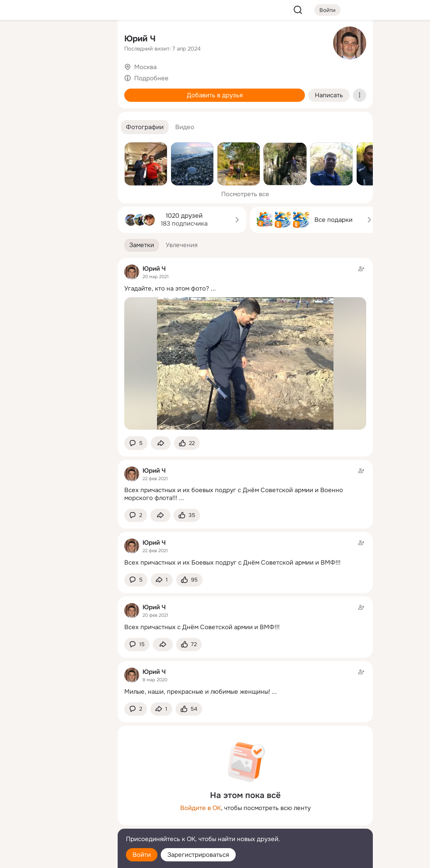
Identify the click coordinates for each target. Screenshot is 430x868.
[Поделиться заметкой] (161, 443)
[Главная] (20, 40)
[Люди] (56, 76)
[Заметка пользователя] (245, 484)
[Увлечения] (56, 40)
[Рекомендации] (56, 149)
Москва (145, 67)
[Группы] (93, 40)
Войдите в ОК (201, 808)
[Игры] (93, 113)
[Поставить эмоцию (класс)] (187, 443)
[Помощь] (20, 149)
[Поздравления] (56, 113)
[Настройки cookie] (56, 857)
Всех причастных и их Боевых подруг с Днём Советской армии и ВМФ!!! (232, 563)
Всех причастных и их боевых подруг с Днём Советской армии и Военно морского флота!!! (234, 494)
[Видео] (93, 76)
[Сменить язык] (56, 822)
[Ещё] (56, 804)
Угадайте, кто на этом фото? (167, 289)
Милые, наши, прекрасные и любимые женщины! (197, 692)
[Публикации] (20, 76)
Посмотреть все (245, 194)
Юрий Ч (140, 39)
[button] (145, 127)
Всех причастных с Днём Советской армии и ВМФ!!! (202, 627)
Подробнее (151, 78)
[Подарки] (20, 113)
